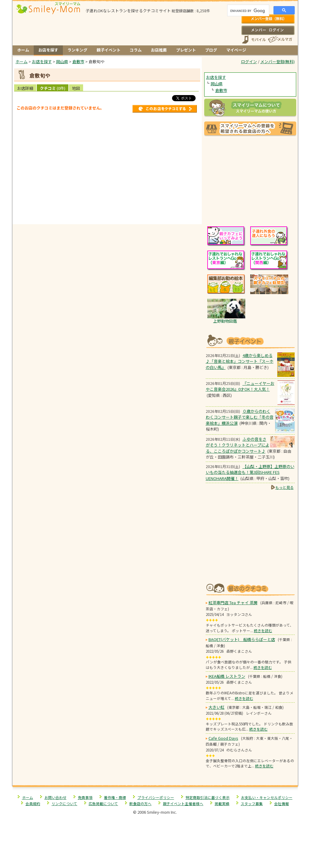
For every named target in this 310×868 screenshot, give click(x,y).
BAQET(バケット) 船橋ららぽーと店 (242, 639)
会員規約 (33, 803)
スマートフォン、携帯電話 (254, 39)
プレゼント (186, 50)
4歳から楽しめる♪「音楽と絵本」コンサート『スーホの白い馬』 (240, 361)
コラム (136, 50)
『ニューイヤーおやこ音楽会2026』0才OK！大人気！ (240, 386)
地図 (76, 88)
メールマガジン (280, 39)
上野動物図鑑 (225, 321)
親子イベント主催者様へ (183, 803)
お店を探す (48, 50)
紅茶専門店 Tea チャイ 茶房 (233, 603)
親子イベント (109, 50)
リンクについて (64, 803)
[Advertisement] (107, 211)
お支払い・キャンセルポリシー (267, 797)
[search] (248, 11)
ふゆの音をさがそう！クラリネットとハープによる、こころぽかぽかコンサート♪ (237, 445)
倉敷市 (221, 90)
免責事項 (85, 797)
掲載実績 (222, 803)
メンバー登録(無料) (268, 19)
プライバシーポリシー (156, 797)
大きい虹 (216, 707)
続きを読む (263, 630)
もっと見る (285, 487)
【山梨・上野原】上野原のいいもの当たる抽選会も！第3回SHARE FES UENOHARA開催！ (250, 472)
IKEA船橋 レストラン (227, 676)
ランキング (77, 50)
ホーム (23, 50)
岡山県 (217, 84)
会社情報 (281, 803)
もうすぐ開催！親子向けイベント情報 (250, 341)
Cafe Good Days (223, 738)
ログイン (268, 30)
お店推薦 (159, 50)
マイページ (236, 50)
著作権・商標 (115, 797)
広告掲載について (103, 803)
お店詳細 (25, 88)
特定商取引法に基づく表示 (208, 797)
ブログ (211, 50)
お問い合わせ (55, 797)
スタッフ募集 (252, 803)
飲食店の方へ (140, 803)
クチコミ (53, 88)
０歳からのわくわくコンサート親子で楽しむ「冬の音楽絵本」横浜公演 (240, 417)
